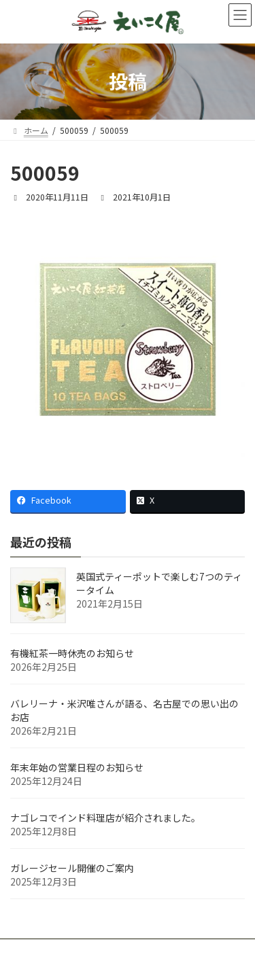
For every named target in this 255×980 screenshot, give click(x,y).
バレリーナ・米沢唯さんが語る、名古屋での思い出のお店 (124, 710)
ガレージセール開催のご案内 (72, 868)
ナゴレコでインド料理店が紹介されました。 (105, 818)
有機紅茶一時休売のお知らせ (72, 653)
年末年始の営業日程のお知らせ (77, 767)
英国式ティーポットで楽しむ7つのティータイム (159, 583)
